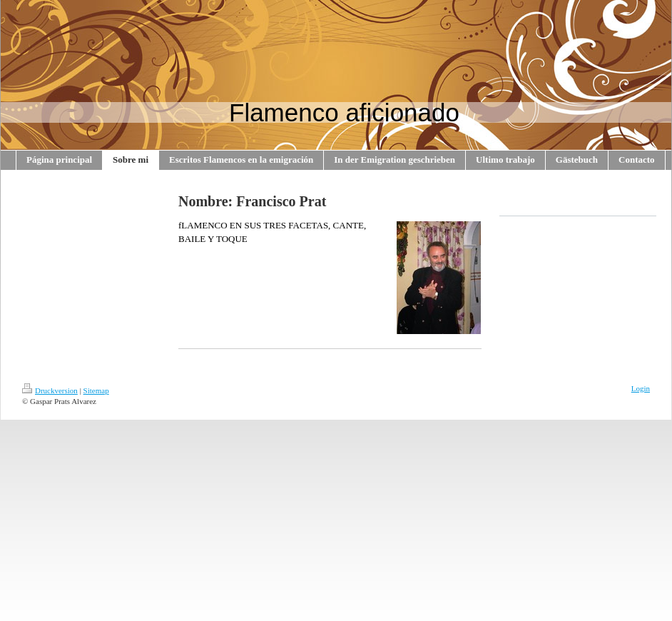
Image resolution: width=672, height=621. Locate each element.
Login (641, 388)
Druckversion (50, 390)
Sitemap (96, 390)
